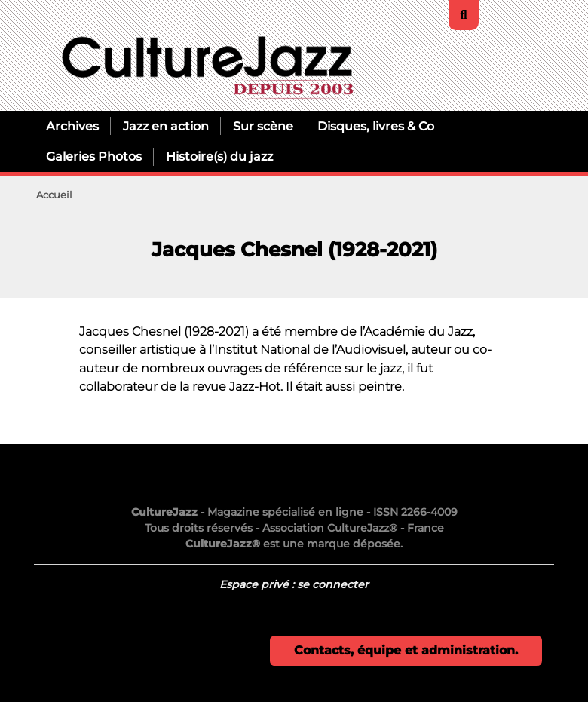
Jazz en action (166, 126)
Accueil (54, 195)
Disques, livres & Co (376, 126)
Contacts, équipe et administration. (406, 650)
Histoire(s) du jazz (219, 156)
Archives (72, 126)
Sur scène (263, 126)
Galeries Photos (94, 156)
